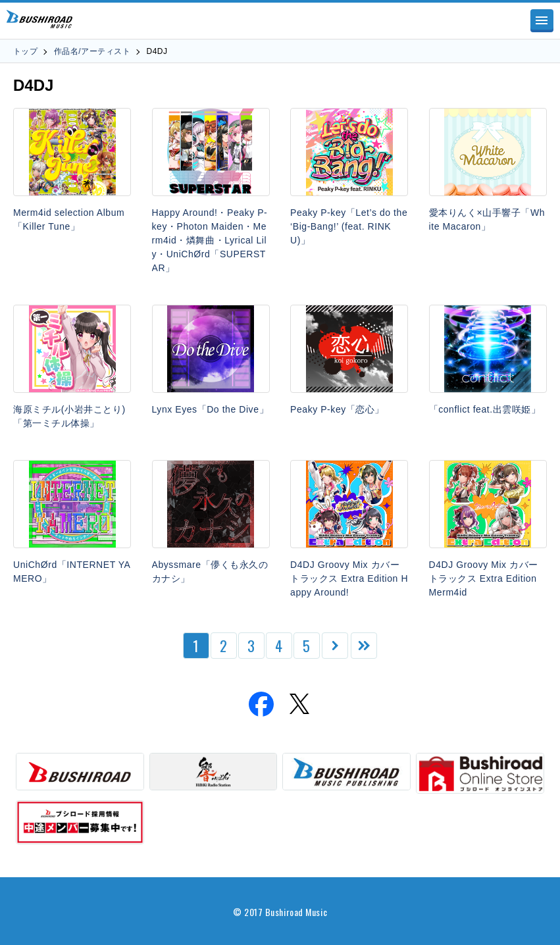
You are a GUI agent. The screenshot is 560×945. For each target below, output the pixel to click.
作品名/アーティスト (92, 51)
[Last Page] (364, 646)
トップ (25, 51)
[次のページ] (335, 646)
